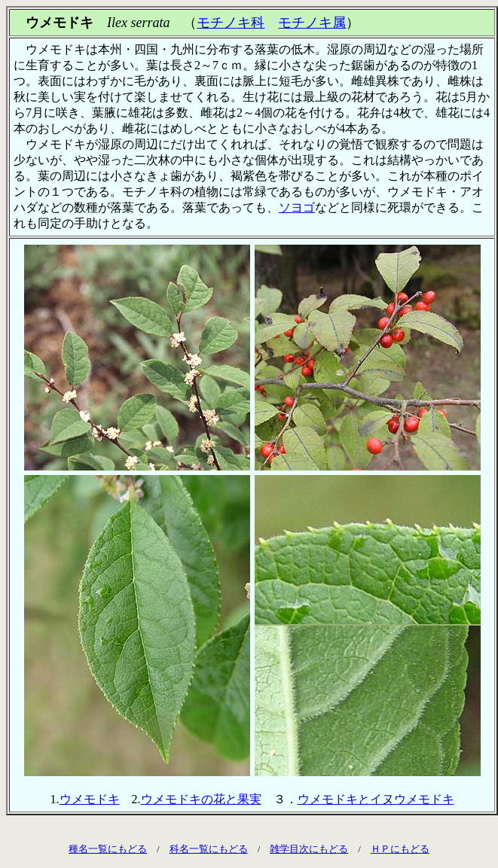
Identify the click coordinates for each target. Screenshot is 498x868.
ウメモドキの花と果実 (201, 799)
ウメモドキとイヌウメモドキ (376, 799)
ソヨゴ (297, 207)
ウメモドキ (90, 799)
